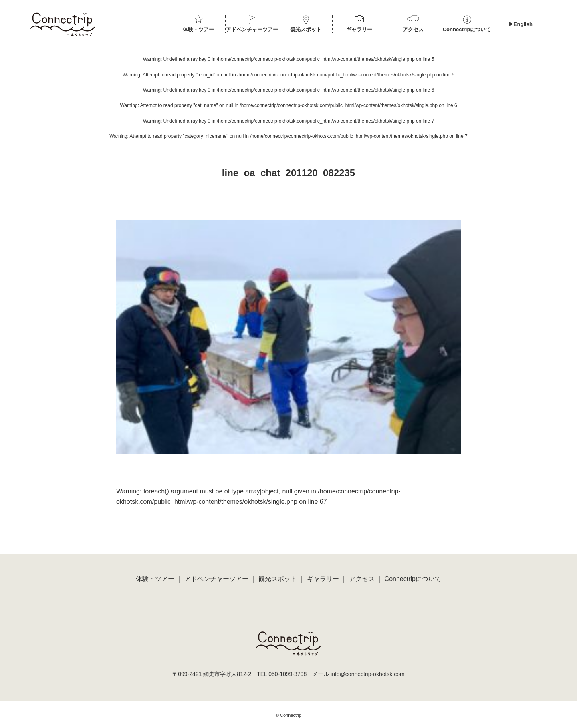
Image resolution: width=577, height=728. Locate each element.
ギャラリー (359, 29)
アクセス (413, 29)
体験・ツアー (198, 29)
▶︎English (521, 24)
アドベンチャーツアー (252, 29)
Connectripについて (467, 29)
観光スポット (306, 29)
